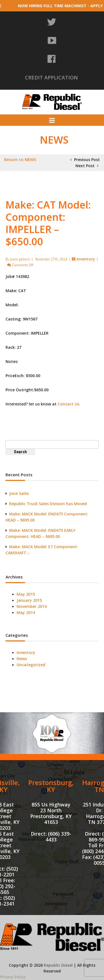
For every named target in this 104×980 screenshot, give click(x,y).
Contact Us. (69, 404)
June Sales (19, 493)
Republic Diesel (58, 965)
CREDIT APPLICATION (51, 77)
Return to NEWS (20, 159)
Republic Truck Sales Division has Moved (48, 504)
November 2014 (32, 606)
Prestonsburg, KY (51, 786)
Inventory (86, 259)
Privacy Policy (13, 977)
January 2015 (29, 600)
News (22, 659)
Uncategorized (31, 665)
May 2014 (26, 612)
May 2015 (26, 594)
